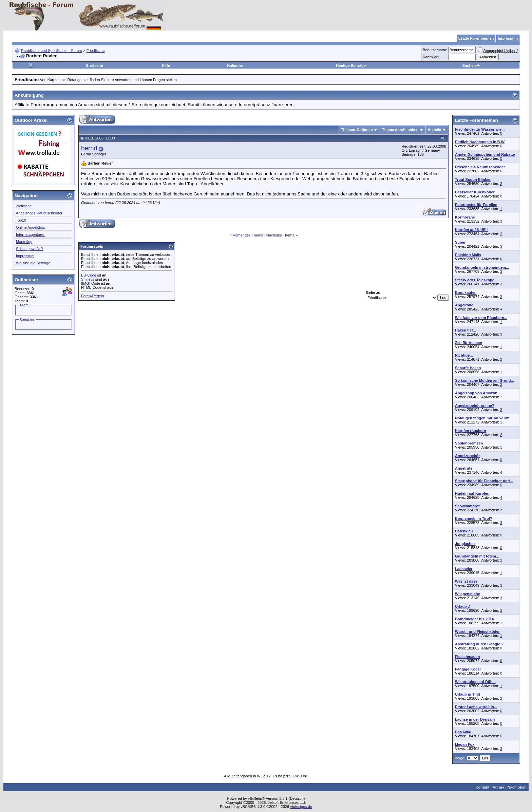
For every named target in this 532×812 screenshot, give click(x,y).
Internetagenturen (31, 234)
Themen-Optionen (357, 130)
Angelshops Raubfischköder (39, 213)
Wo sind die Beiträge (33, 263)
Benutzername (435, 50)
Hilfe (166, 65)
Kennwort (431, 57)
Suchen (472, 65)
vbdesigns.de (301, 807)
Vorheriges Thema (248, 235)
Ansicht (435, 130)
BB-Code (89, 275)
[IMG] (86, 283)
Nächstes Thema (280, 235)
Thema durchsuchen (400, 130)
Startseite (94, 65)
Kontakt (482, 787)
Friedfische (96, 51)
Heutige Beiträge (351, 65)
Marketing (24, 242)
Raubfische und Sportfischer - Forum (52, 51)
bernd (89, 148)
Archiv (498, 787)
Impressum (25, 256)
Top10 (21, 220)
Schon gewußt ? (30, 249)
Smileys (88, 279)
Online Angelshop (31, 227)
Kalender (235, 65)
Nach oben (517, 787)
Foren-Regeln (92, 296)
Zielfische (24, 206)
